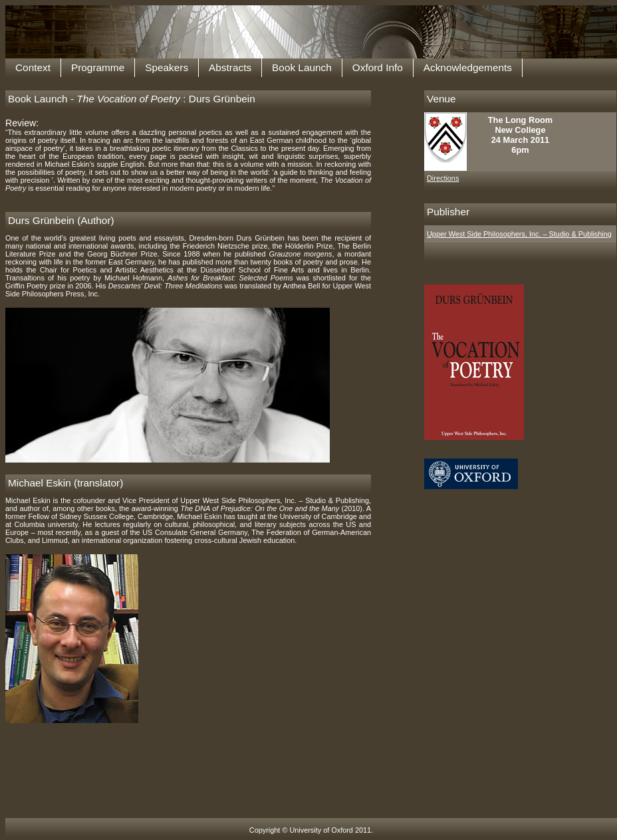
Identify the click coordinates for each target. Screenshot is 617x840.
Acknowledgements (468, 67)
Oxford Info (378, 67)
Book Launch (302, 67)
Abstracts (230, 67)
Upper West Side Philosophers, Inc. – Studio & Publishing (519, 234)
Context (33, 67)
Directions (443, 178)
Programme (98, 67)
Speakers (167, 67)
